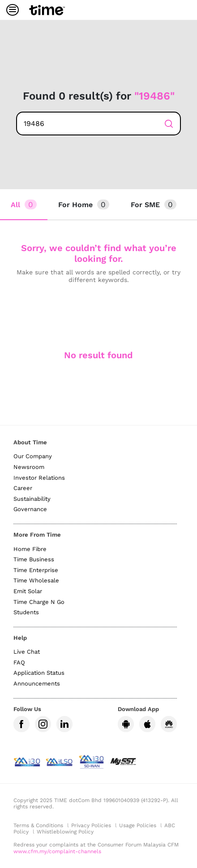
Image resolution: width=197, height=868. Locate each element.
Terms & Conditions (38, 825)
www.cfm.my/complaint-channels (57, 851)
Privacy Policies (91, 825)
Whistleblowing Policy (65, 832)
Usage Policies (138, 825)
